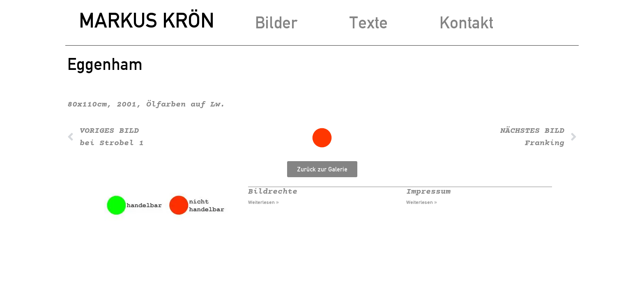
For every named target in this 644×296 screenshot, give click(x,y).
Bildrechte (273, 192)
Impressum (428, 192)
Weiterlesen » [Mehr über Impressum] (422, 202)
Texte (368, 22)
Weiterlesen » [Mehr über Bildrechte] (263, 202)
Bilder (276, 22)
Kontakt (466, 22)
